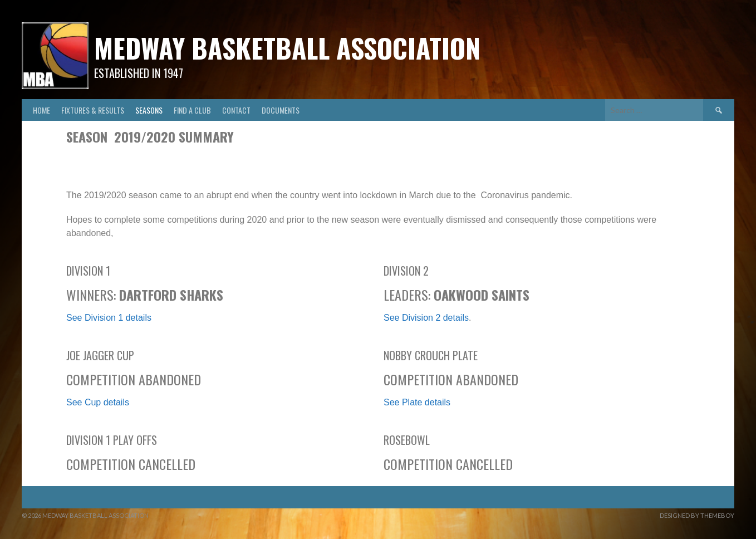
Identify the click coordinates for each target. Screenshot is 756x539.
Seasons (149, 110)
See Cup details (98, 402)
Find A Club (192, 110)
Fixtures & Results (93, 110)
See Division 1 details (109, 318)
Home (41, 110)
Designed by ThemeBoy (697, 515)
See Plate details (417, 402)
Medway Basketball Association (287, 48)
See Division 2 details (426, 318)
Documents (281, 110)
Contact (236, 110)
